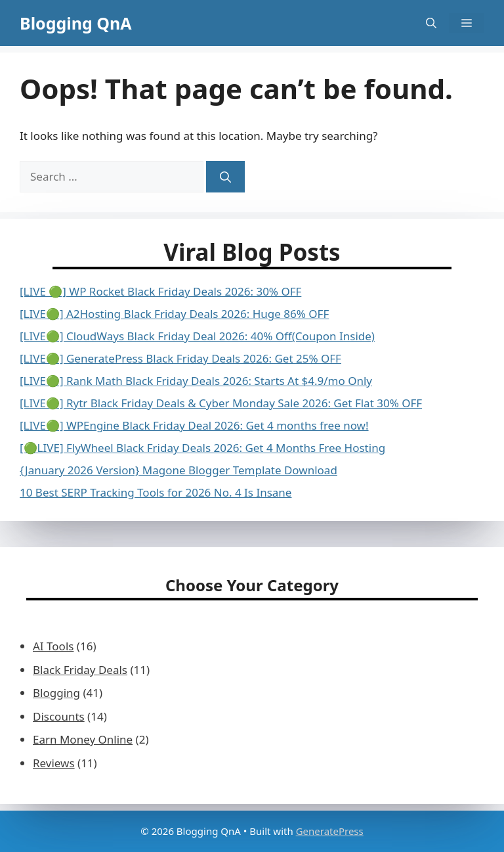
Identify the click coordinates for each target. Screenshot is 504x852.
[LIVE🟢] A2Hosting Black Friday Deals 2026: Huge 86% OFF (174, 314)
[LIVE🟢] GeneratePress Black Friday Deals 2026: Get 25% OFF (180, 358)
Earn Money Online (83, 739)
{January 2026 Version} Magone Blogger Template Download (178, 470)
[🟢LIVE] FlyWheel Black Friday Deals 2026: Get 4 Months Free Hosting (202, 448)
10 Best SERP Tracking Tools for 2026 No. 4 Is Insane (156, 492)
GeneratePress (330, 831)
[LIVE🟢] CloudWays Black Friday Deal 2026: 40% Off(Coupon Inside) (197, 336)
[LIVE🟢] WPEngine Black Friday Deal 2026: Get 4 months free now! (194, 425)
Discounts (59, 716)
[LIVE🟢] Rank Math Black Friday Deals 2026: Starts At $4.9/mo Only (196, 381)
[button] (431, 23)
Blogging (56, 693)
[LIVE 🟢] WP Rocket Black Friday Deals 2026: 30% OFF (160, 291)
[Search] (225, 177)
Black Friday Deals (80, 670)
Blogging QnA (76, 23)
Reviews (54, 763)
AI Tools (53, 646)
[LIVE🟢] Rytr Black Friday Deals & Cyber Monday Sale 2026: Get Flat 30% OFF (221, 403)
